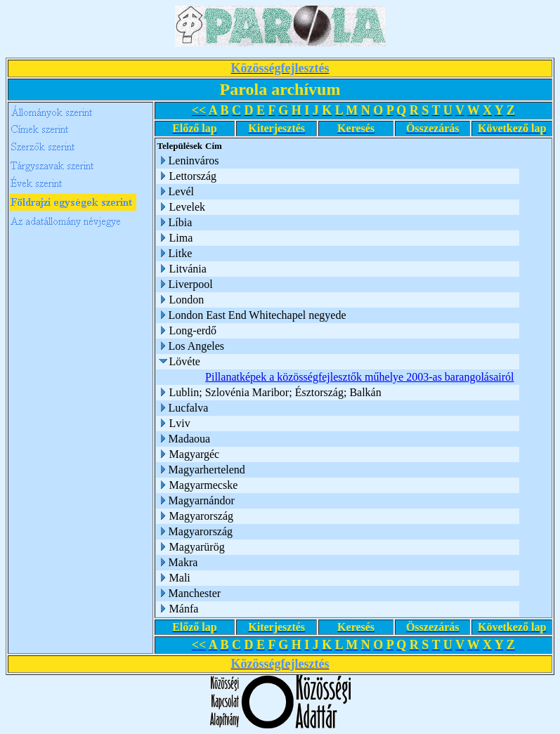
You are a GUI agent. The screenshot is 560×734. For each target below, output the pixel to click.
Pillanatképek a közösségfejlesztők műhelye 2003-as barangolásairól (359, 377)
